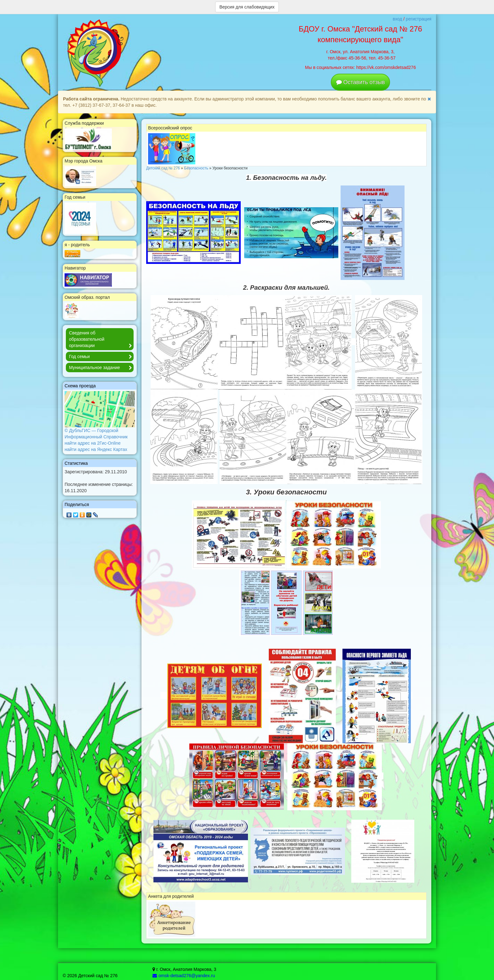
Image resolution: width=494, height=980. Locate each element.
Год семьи (101, 357)
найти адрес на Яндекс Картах (96, 449)
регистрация (419, 19)
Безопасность (196, 168)
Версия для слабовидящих (247, 7)
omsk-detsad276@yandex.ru (184, 976)
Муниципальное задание (101, 368)
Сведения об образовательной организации (101, 340)
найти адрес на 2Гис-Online (93, 443)
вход (397, 19)
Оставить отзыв (364, 82)
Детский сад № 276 (163, 168)
